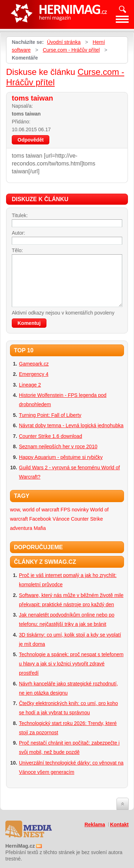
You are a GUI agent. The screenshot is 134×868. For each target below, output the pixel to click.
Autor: (18, 233)
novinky (80, 510)
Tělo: (17, 250)
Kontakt (119, 824)
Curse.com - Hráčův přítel (71, 50)
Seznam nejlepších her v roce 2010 (58, 446)
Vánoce (61, 519)
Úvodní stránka (64, 42)
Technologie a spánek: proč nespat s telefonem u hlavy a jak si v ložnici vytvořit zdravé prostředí (71, 664)
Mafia (40, 528)
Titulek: (20, 215)
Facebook (40, 519)
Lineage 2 (30, 385)
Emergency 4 (34, 374)
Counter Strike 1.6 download (51, 436)
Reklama (95, 824)
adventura (21, 528)
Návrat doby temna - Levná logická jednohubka (71, 425)
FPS (66, 510)
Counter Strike (87, 519)
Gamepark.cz (34, 364)
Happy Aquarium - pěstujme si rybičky (61, 457)
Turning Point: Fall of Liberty (50, 415)
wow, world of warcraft (35, 510)
